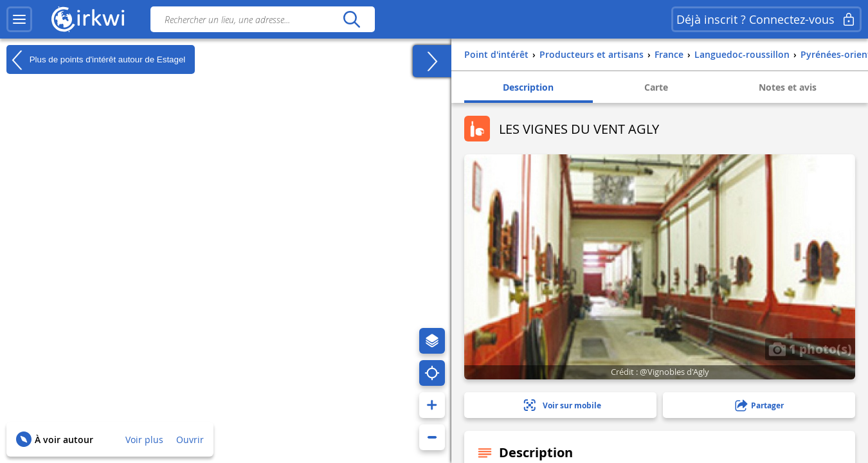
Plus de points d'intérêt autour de (96, 60)
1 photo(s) (810, 349)
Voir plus (144, 440)
